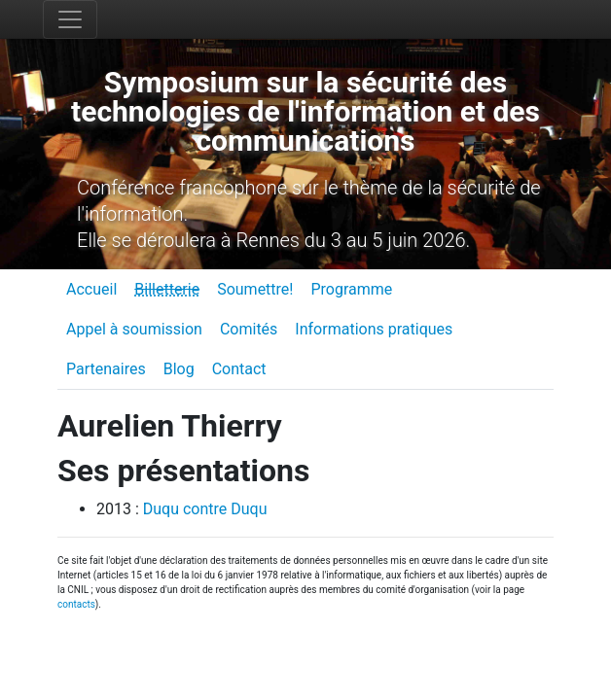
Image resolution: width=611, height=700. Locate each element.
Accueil (91, 289)
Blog (179, 369)
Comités (249, 329)
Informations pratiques (374, 329)
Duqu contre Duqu (205, 509)
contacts (76, 604)
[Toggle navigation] (70, 19)
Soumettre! (255, 289)
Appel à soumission (134, 329)
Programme (351, 289)
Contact (239, 369)
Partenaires (106, 369)
